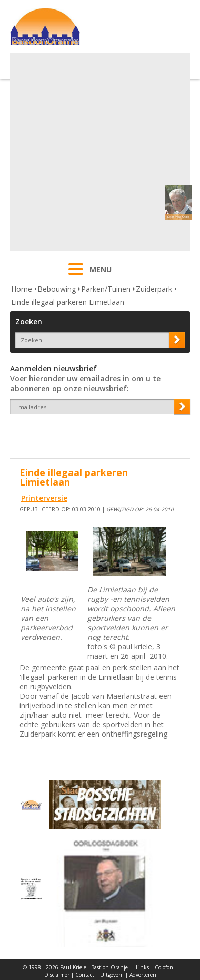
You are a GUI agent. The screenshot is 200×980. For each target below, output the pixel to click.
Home (22, 289)
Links (142, 967)
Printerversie (44, 498)
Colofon (164, 967)
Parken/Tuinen (106, 289)
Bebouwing (57, 289)
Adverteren (143, 975)
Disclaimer (57, 975)
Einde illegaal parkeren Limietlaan (68, 302)
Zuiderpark (154, 289)
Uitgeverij (112, 975)
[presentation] (72, 433)
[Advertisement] (99, 152)
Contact (85, 975)
